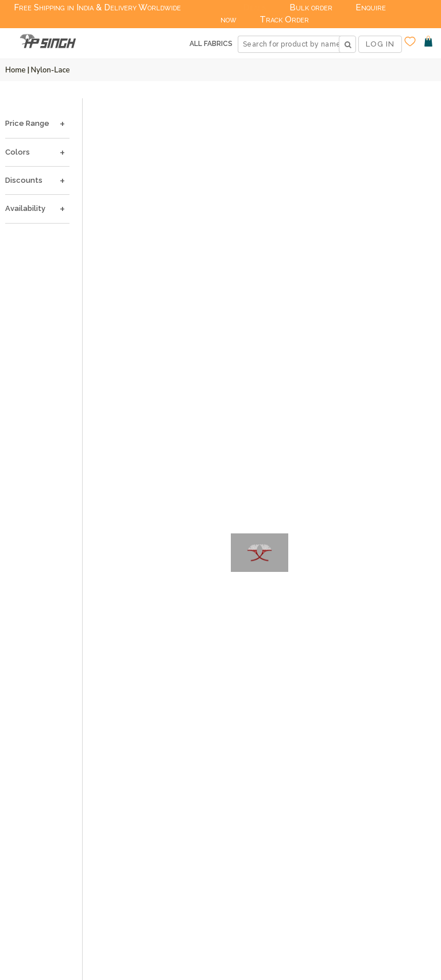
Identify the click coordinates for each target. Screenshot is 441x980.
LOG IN (380, 44)
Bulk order (311, 7)
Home (16, 70)
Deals (255, 7)
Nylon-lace (51, 70)
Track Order (284, 20)
